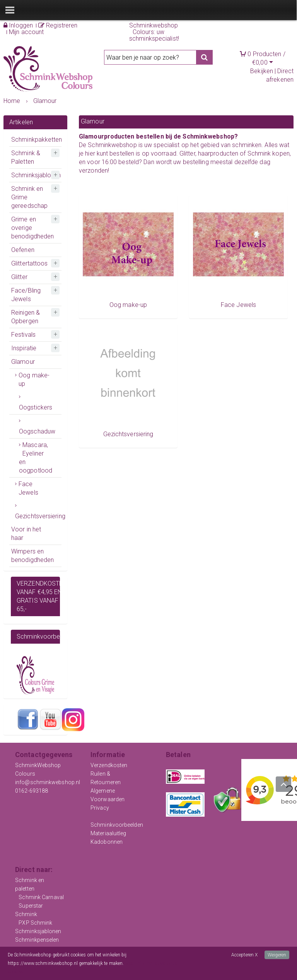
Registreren (58, 25)
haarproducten (218, 153)
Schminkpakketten (36, 140)
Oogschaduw (37, 431)
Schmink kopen (269, 153)
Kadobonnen (107, 842)
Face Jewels (28, 488)
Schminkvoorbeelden (117, 825)
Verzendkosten (109, 765)
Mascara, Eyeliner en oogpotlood (36, 458)
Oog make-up (34, 379)
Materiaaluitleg (108, 833)
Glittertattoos (29, 263)
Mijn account (26, 32)
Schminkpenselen (37, 940)
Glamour (23, 362)
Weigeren (277, 955)
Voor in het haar (26, 534)
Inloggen (18, 25)
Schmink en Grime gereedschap (29, 197)
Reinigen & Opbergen (26, 317)
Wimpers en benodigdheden (32, 556)
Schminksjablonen (36, 175)
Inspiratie (24, 348)
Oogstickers (36, 407)
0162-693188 (32, 791)
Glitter (19, 277)
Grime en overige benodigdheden (32, 228)
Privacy (100, 808)
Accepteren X (244, 955)
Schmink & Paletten (26, 157)
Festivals (23, 335)
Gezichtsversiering (38, 516)
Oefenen (23, 250)
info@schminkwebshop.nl (48, 782)
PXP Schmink (35, 923)
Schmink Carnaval (41, 897)
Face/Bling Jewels (26, 295)
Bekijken (262, 71)
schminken (247, 145)
